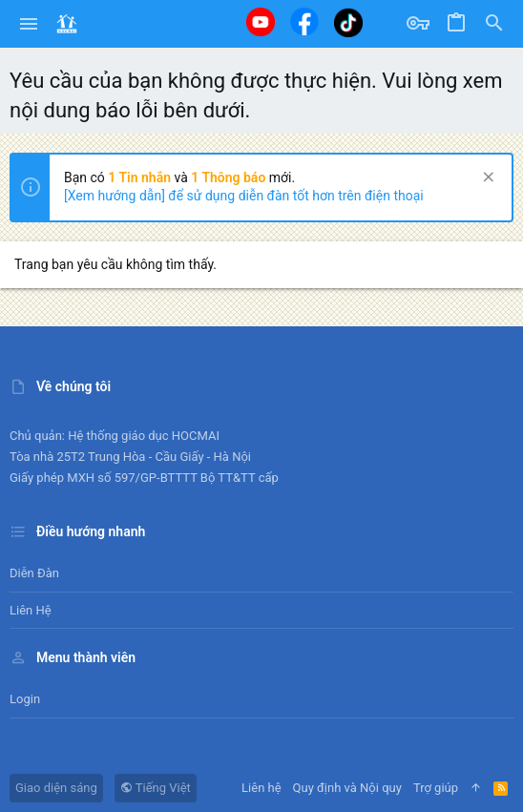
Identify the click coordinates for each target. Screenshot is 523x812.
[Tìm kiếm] (494, 24)
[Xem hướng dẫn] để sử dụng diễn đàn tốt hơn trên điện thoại (244, 196)
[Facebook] (304, 21)
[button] (29, 24)
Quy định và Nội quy (347, 788)
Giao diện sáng (56, 788)
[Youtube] (261, 22)
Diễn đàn (34, 573)
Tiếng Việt (156, 788)
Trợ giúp (436, 788)
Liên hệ (31, 610)
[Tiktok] (348, 22)
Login (25, 699)
